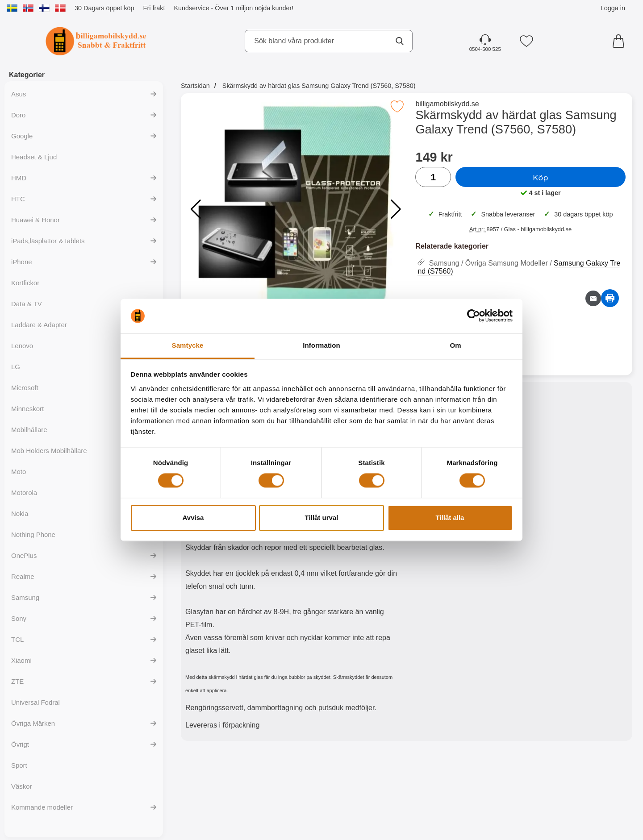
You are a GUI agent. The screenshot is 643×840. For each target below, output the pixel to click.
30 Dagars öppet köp (104, 8)
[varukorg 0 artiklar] (621, 41)
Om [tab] (455, 345)
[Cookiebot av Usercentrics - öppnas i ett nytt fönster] (474, 316)
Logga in (613, 8)
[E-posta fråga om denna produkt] (593, 298)
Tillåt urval (322, 518)
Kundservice (191, 8)
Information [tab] (321, 345)
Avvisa (193, 518)
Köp (541, 177)
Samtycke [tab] (188, 345)
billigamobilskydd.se (447, 104)
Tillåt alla (450, 518)
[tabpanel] (294, 563)
